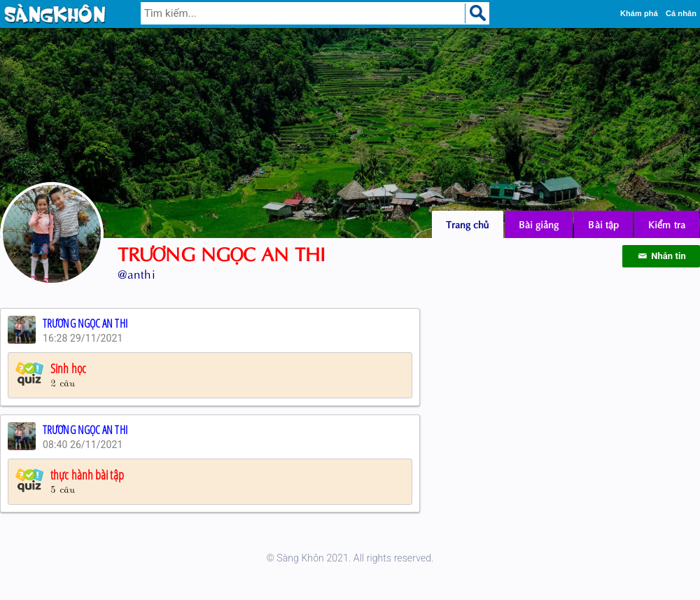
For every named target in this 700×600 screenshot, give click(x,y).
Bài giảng (539, 224)
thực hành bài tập (87, 475)
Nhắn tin (661, 256)
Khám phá (639, 13)
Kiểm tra (667, 224)
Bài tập (603, 224)
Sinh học (68, 368)
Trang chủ (468, 224)
